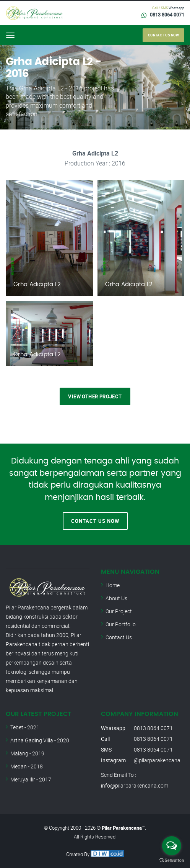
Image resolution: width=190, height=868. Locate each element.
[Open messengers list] (172, 846)
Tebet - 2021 (25, 727)
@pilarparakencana (157, 760)
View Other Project (95, 396)
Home (113, 585)
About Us (116, 598)
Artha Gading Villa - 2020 (40, 740)
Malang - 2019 (27, 753)
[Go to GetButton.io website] (172, 860)
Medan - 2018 (27, 766)
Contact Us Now (95, 521)
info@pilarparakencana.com (135, 785)
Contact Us (119, 637)
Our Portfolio (121, 624)
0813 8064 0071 (167, 15)
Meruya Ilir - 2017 (31, 779)
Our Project (119, 611)
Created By (95, 854)
